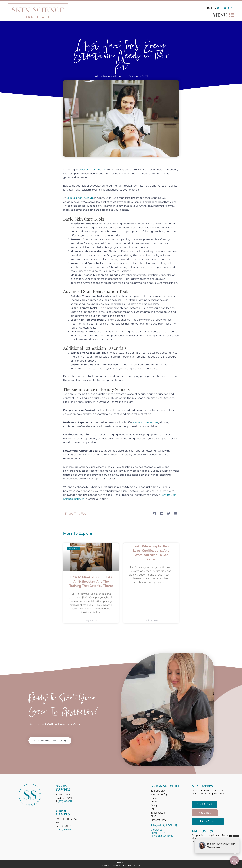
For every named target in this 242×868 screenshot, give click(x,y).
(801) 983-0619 (65, 801)
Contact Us (157, 830)
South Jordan (158, 813)
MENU (220, 15)
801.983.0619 (226, 8)
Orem (154, 798)
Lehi (153, 809)
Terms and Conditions (162, 836)
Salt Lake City (158, 791)
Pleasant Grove (159, 820)
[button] (155, 513)
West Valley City (159, 794)
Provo (154, 802)
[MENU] (232, 15)
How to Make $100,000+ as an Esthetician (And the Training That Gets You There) (91, 582)
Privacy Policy (158, 833)
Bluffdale (155, 816)
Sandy (154, 805)
